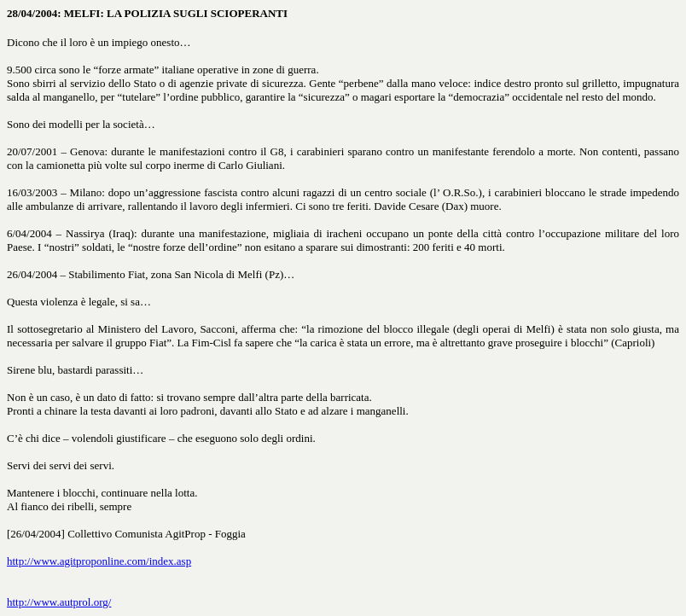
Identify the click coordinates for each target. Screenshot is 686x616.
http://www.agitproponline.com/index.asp (99, 561)
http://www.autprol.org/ (59, 602)
